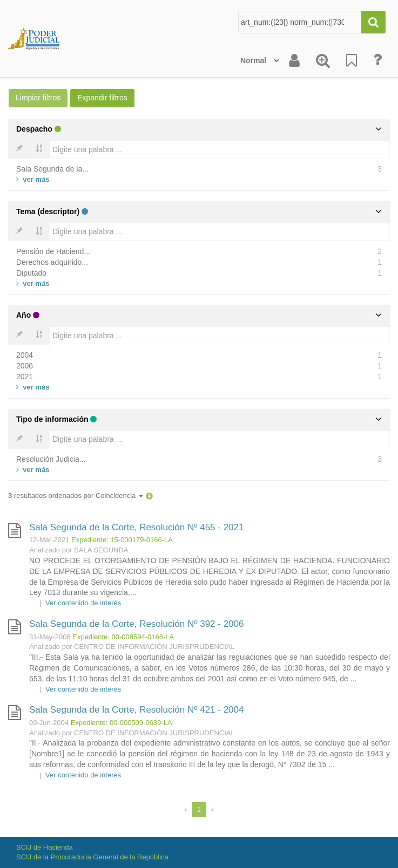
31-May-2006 (50, 637)
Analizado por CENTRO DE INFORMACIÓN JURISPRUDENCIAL (132, 647)
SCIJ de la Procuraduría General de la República (92, 857)
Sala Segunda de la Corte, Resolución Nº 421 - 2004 (136, 710)
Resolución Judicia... (51, 459)
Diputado (31, 273)
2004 (25, 355)
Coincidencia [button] (119, 495)
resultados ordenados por (76, 495)
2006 (25, 366)
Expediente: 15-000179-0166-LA (122, 540)
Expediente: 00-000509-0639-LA (122, 723)
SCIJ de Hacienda (45, 847)
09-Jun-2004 (49, 723)
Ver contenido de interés (83, 603)
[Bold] (19, 149)
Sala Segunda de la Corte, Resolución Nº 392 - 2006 (136, 624)
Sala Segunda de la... (52, 169)
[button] (149, 495)
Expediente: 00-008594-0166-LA (123, 637)
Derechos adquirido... (52, 262)
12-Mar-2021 (49, 540)
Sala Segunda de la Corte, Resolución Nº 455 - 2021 (136, 527)
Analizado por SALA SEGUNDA (79, 550)
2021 (25, 377)
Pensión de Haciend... (53, 251)
